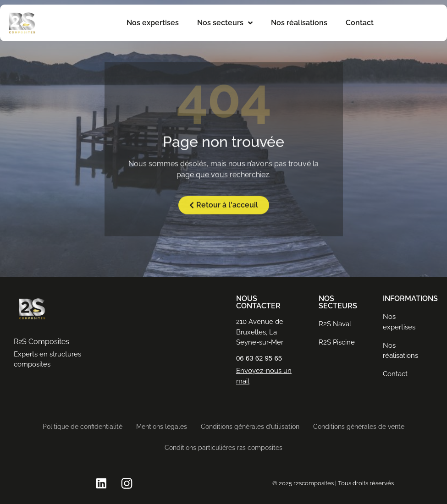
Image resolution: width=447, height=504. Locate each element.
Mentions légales (162, 427)
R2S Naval (335, 324)
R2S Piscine (337, 342)
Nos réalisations (299, 23)
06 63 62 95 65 (259, 358)
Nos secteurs (225, 23)
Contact (360, 23)
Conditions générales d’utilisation (250, 427)
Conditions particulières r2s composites (223, 448)
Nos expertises (153, 23)
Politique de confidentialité (83, 427)
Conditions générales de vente (359, 427)
